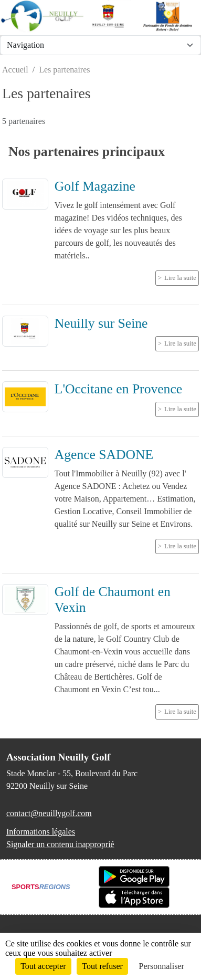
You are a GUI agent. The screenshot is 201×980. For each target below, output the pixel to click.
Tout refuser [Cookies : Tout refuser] (102, 966)
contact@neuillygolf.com (49, 813)
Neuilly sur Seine (101, 323)
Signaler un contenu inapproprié (60, 844)
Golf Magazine (95, 186)
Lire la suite (180, 278)
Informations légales (41, 832)
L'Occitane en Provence (118, 389)
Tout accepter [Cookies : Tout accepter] (43, 966)
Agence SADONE (104, 455)
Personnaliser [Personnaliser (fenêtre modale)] (162, 966)
